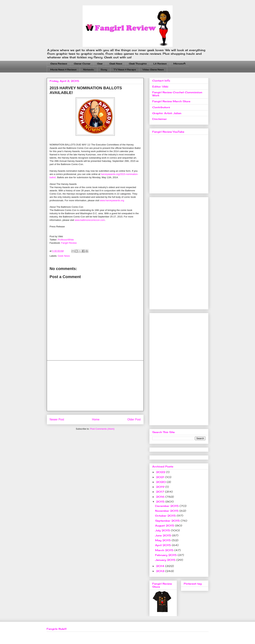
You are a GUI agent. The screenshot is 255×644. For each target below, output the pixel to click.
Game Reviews (59, 64)
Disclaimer (160, 119)
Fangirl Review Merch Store (171, 101)
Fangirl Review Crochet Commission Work (177, 94)
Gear (100, 64)
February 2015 (166, 555)
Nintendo (89, 70)
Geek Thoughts (138, 64)
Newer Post (57, 419)
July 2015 (163, 530)
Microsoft (179, 64)
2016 (161, 497)
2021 (161, 477)
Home (96, 419)
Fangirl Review (69, 243)
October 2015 (166, 516)
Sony (104, 70)
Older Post (134, 419)
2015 (161, 502)
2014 (161, 566)
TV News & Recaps (125, 70)
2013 (161, 571)
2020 (161, 482)
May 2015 (163, 540)
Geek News (116, 64)
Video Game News (153, 70)
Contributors (161, 107)
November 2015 (167, 511)
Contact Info (161, 81)
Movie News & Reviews (63, 70)
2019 (161, 487)
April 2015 (163, 545)
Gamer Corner (82, 64)
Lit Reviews (160, 64)
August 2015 (165, 525)
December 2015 (167, 506)
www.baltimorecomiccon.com (90, 220)
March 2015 (165, 550)
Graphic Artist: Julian (167, 113)
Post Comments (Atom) (102, 429)
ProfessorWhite (66, 240)
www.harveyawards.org (112, 200)
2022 (161, 472)
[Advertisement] (95, 386)
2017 (161, 492)
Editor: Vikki (160, 86)
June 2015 (164, 535)
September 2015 (168, 521)
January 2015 (166, 560)
